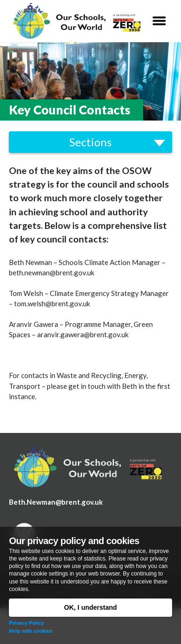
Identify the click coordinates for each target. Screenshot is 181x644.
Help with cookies (31, 631)
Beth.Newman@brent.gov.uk (56, 502)
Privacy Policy (26, 623)
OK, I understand (91, 607)
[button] (159, 21)
